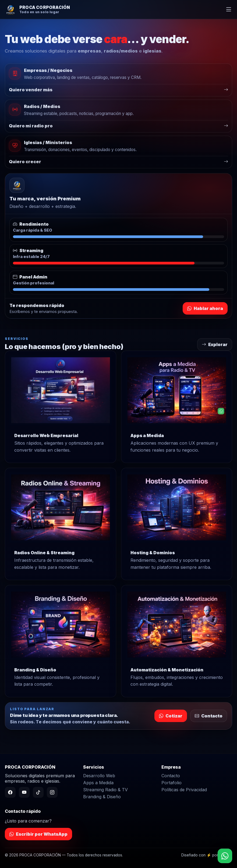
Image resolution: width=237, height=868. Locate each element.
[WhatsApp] (225, 856)
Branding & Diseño (102, 797)
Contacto (209, 716)
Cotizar (171, 716)
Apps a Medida (98, 783)
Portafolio (171, 783)
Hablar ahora (205, 308)
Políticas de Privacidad (184, 790)
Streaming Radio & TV (105, 790)
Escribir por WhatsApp (38, 834)
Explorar (215, 344)
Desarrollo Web (99, 776)
